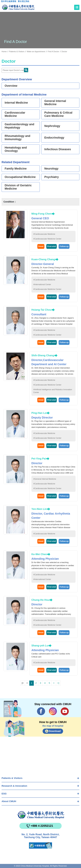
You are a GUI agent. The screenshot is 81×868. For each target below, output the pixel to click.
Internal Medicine (16, 103)
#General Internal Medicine (45, 479)
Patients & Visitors (12, 778)
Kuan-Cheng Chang (43, 259)
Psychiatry (52, 177)
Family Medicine (16, 169)
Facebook (41, 711)
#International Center (42, 284)
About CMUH (9, 801)
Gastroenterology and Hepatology (19, 126)
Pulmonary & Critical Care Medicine (58, 114)
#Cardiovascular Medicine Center (47, 239)
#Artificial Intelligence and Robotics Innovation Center (53, 391)
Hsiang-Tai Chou (41, 310)
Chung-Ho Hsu (40, 600)
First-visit (52, 246)
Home (4, 52)
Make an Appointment (36, 52)
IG (53, 711)
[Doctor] (15, 70)
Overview (11, 86)
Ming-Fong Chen (41, 214)
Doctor (64, 52)
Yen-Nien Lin (39, 509)
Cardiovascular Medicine (15, 114)
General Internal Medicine (55, 103)
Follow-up (64, 246)
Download (55, 731)
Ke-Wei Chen (39, 554)
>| (58, 683)
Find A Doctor (53, 52)
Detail (41, 246)
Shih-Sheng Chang (43, 355)
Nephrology (52, 126)
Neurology (51, 169)
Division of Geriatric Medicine (18, 187)
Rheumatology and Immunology (17, 138)
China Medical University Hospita (40, 815)
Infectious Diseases (58, 149)
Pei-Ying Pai (39, 459)
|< (23, 683)
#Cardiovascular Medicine (44, 234)
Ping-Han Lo (39, 413)
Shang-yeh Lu (40, 646)
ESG (4, 794)
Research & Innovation (14, 786)
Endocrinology (54, 138)
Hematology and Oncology (16, 149)
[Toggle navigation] (77, 7)
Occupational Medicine (20, 177)
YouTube (65, 711)
